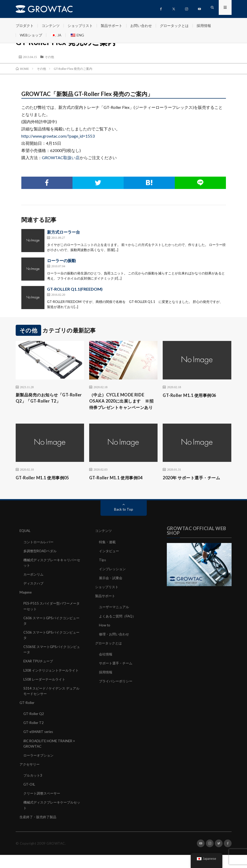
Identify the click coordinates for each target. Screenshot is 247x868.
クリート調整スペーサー (43, 807)
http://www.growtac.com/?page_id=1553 (58, 136)
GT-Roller (27, 716)
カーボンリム (34, 583)
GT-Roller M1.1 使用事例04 (119, 487)
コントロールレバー (40, 551)
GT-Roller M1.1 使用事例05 (45, 487)
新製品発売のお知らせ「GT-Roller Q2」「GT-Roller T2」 (47, 399)
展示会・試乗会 (112, 586)
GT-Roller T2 (34, 736)
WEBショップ (31, 35)
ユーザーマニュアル (115, 616)
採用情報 (204, 26)
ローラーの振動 (61, 260)
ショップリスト (80, 26)
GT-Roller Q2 (34, 727)
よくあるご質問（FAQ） (119, 624)
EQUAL (26, 540)
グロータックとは (174, 26)
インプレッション (113, 578)
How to (105, 633)
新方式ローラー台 (63, 232)
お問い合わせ (141, 26)
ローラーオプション (40, 769)
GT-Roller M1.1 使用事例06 (192, 395)
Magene (26, 601)
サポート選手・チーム (117, 671)
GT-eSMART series (39, 745)
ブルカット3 (33, 789)
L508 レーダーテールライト (46, 693)
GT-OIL (30, 798)
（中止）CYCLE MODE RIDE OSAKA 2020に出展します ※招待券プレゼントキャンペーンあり (122, 406)
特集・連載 (108, 551)
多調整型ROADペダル (41, 560)
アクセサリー (30, 778)
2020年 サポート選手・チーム (195, 487)
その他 (49, 57)
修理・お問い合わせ (115, 642)
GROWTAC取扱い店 (61, 158)
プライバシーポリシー (117, 689)
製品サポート (112, 26)
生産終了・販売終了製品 (39, 830)
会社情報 (106, 662)
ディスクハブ (34, 592)
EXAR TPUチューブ (39, 669)
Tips (103, 569)
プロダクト (25, 26)
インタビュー (110, 560)
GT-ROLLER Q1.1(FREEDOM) (75, 289)
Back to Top (123, 518)
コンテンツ (51, 26)
